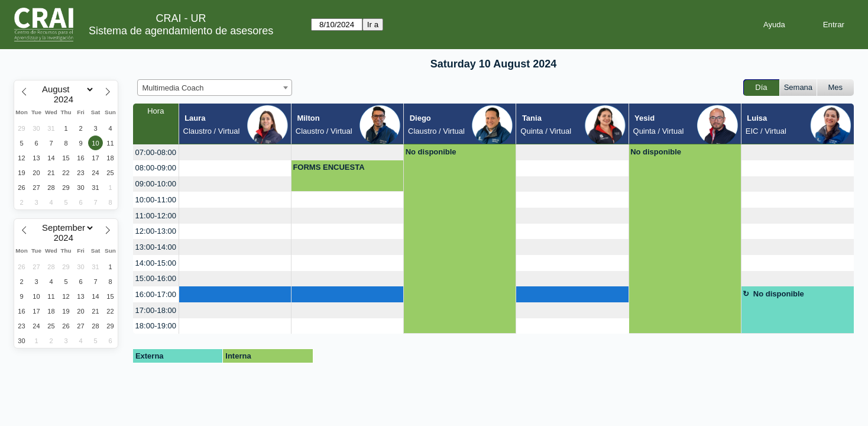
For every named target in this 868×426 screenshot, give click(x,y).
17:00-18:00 (156, 310)
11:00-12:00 (156, 216)
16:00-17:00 (156, 294)
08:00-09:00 (156, 168)
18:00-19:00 (156, 326)
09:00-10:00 (156, 184)
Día (761, 87)
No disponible (431, 152)
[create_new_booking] (235, 152)
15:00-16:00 (156, 278)
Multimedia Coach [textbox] (173, 88)
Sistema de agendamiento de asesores (181, 31)
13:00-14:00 (156, 247)
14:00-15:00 (156, 263)
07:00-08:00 (156, 152)
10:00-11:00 (156, 200)
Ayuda (774, 25)
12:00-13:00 (156, 231)
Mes (836, 87)
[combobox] (215, 88)
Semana (798, 87)
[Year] (66, 99)
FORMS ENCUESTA (328, 167)
